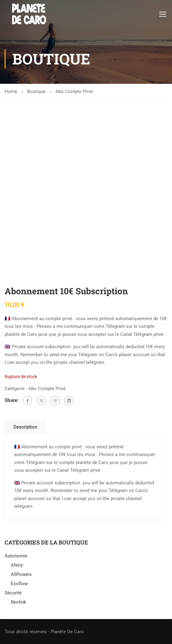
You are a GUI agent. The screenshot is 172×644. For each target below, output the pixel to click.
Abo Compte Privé (74, 92)
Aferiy (17, 565)
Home (11, 92)
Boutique (36, 92)
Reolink (18, 602)
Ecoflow (19, 584)
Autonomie (16, 556)
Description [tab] (25, 427)
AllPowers (21, 574)
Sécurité (13, 593)
